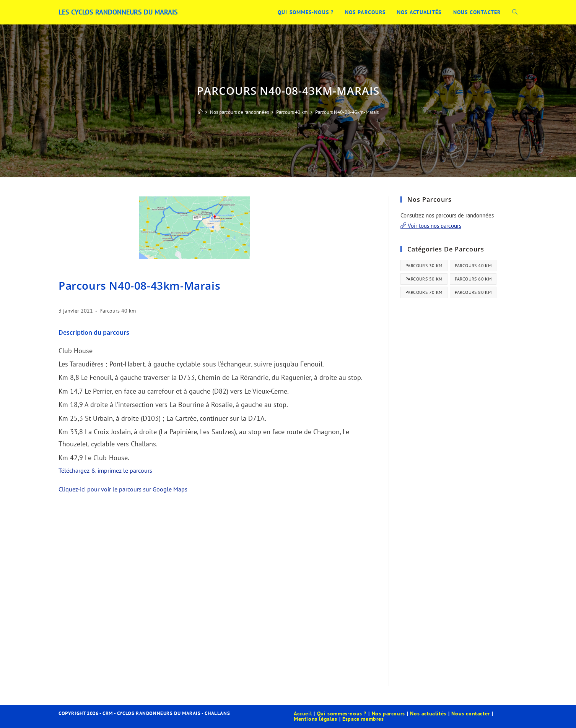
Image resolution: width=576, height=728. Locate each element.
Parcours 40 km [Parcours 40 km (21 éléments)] (473, 265)
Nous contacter (470, 713)
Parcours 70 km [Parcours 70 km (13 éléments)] (424, 292)
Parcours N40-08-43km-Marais (347, 112)
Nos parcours (388, 713)
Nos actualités (428, 713)
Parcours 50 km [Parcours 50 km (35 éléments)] (424, 279)
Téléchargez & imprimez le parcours (105, 470)
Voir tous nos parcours (431, 226)
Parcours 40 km (118, 311)
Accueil (303, 713)
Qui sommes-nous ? (342, 713)
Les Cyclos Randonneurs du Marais (118, 12)
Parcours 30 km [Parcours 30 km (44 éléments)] (424, 265)
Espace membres (363, 719)
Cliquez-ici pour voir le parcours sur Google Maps (123, 489)
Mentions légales (316, 719)
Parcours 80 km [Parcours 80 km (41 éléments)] (473, 292)
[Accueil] (200, 112)
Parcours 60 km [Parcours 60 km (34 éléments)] (473, 279)
